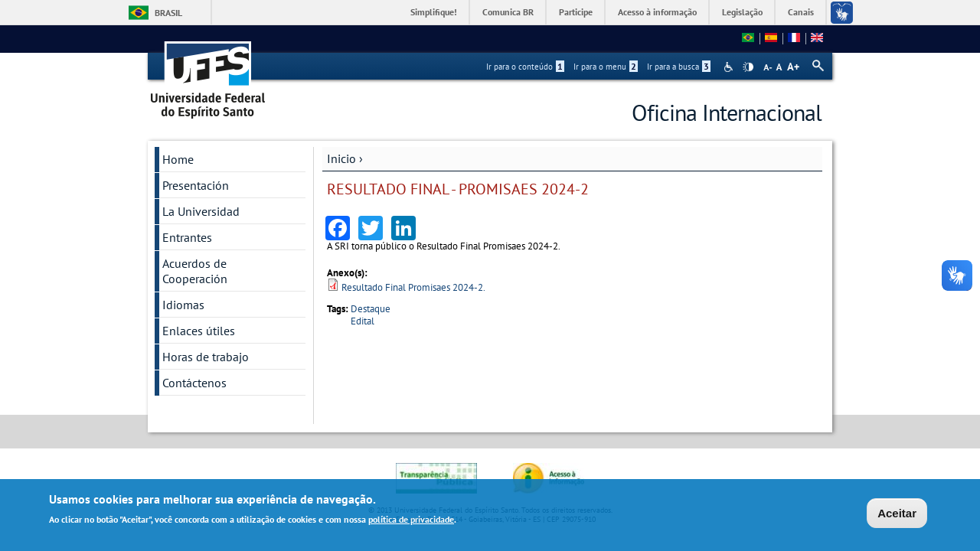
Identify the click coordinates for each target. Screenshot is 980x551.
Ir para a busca (679, 67)
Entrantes (187, 237)
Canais (801, 12)
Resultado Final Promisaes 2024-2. (413, 287)
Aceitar (897, 513)
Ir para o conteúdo (525, 67)
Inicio (341, 158)
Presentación (196, 185)
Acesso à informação (657, 12)
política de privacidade (411, 519)
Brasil (168, 13)
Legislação (742, 12)
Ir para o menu (606, 67)
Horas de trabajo (206, 357)
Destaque (371, 309)
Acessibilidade (730, 67)
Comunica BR (508, 12)
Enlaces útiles (199, 331)
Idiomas (183, 305)
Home (178, 159)
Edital (363, 321)
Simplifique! (434, 12)
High (748, 67)
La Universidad (201, 211)
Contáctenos (194, 383)
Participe (576, 12)
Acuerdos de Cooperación (195, 271)
